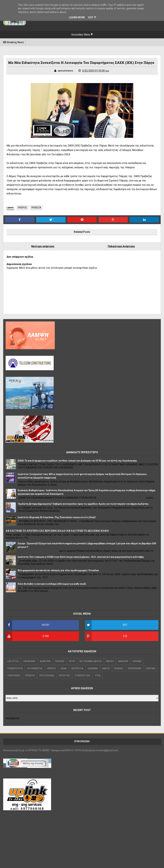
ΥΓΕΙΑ (98, 676)
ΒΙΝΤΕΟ (110, 661)
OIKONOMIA (29, 661)
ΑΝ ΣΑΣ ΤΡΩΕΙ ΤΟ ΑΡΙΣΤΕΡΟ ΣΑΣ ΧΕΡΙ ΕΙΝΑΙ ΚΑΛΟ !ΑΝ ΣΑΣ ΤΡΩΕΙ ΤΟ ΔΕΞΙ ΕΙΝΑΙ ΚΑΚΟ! (57, 531)
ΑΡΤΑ (72, 661)
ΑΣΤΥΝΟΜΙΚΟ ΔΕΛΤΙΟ (91, 661)
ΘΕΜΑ (64, 668)
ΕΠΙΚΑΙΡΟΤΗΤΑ (15, 668)
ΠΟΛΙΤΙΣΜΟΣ (14, 676)
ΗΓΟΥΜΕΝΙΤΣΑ (35, 668)
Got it (92, 17)
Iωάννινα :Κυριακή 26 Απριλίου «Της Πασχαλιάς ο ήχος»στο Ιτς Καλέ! (57, 517)
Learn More (77, 17)
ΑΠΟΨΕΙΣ (60, 661)
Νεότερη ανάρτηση (43, 246)
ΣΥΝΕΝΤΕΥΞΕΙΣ (82, 676)
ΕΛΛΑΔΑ (137, 661)
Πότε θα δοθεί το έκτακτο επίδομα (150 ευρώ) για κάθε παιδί (52, 584)
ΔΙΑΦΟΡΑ (123, 661)
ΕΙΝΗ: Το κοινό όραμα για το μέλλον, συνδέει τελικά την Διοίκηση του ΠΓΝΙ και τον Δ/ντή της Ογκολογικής (77, 461)
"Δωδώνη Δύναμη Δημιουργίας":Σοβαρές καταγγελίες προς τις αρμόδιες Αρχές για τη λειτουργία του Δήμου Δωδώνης (83, 504)
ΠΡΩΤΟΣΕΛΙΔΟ (47, 676)
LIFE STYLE (13, 661)
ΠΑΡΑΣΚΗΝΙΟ (135, 668)
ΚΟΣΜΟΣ (119, 668)
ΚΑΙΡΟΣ (106, 668)
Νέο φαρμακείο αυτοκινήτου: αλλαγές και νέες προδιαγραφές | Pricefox (58, 570)
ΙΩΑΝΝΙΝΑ (93, 668)
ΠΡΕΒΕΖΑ (36, 208)
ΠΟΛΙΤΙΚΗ (151, 668)
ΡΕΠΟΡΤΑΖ (65, 676)
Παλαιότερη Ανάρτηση (121, 246)
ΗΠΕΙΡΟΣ (22, 208)
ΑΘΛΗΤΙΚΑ (45, 661)
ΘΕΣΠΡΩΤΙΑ (77, 668)
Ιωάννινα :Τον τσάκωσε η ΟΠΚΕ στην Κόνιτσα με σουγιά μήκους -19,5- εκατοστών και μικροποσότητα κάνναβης (81, 557)
